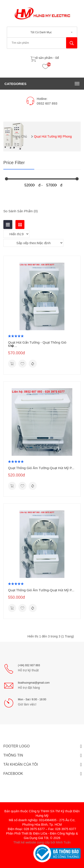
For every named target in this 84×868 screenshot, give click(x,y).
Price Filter (14, 163)
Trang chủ (20, 136)
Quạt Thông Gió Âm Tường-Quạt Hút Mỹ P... (41, 468)
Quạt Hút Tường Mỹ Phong (53, 136)
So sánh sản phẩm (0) (21, 211)
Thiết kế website (25, 842)
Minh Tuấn (63, 842)
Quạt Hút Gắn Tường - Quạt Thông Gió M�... (37, 344)
